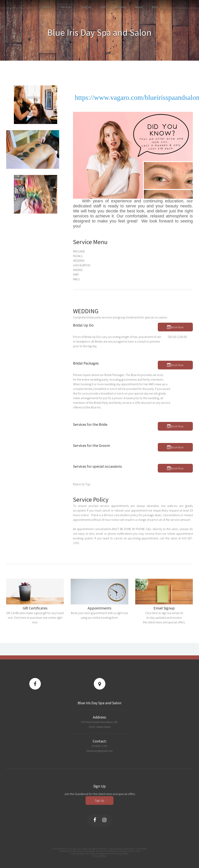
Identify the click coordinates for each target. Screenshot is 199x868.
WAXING (78, 270)
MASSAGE (79, 251)
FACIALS (78, 256)
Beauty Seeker (121, 853)
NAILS (76, 279)
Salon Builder (78, 853)
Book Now (177, 327)
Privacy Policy (99, 856)
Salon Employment (99, 853)
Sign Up (99, 800)
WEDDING (79, 260)
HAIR (76, 274)
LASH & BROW (82, 265)
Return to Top (82, 484)
